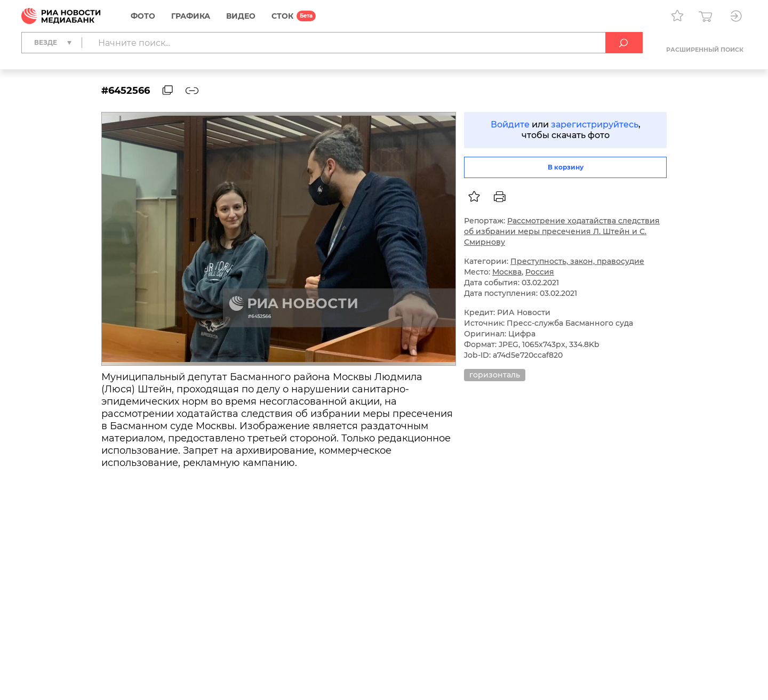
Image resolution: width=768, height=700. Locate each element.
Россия (540, 272)
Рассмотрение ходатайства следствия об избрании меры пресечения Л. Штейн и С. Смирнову (562, 231)
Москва (507, 272)
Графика (191, 16)
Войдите (510, 124)
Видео (241, 16)
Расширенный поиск (705, 50)
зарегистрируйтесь (595, 124)
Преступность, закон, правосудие (577, 261)
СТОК (282, 16)
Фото (143, 16)
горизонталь (495, 375)
